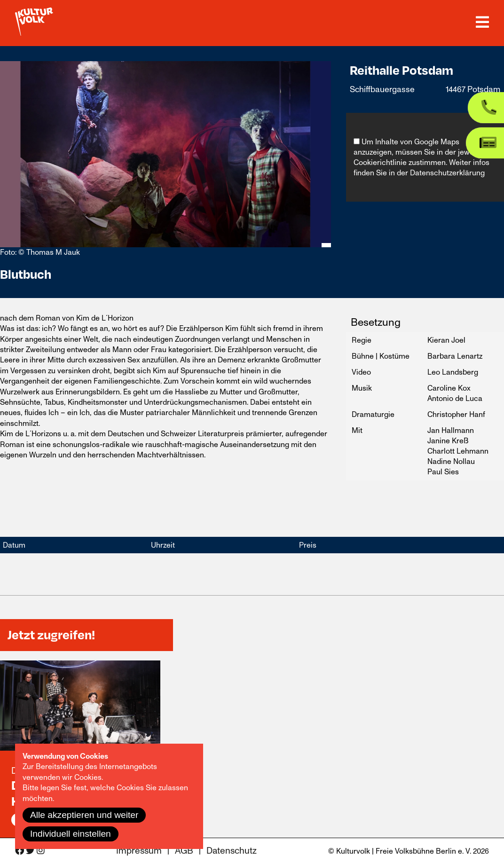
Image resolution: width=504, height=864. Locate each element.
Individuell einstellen (71, 834)
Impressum (139, 851)
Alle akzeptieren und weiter (84, 815)
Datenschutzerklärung (447, 173)
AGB (184, 851)
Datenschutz (232, 851)
